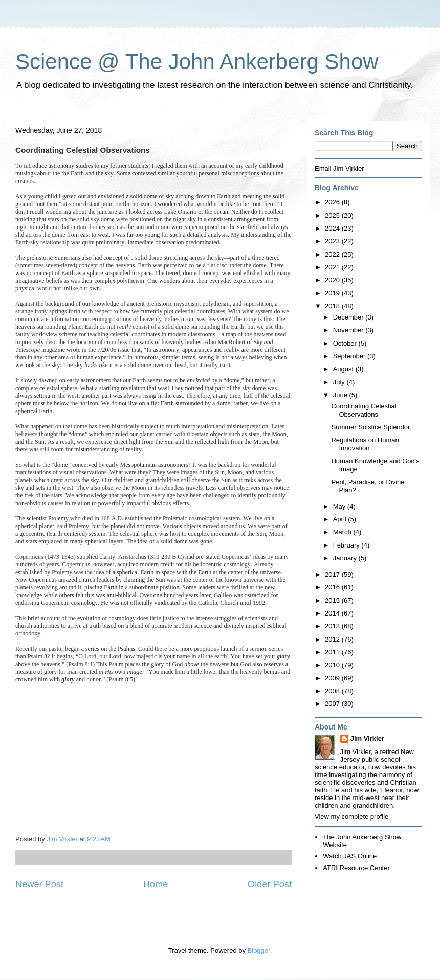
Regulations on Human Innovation (365, 444)
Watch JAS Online (350, 856)
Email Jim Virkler (339, 168)
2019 (333, 293)
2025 (333, 215)
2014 (333, 613)
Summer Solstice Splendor (370, 427)
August (344, 369)
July (340, 382)
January (346, 558)
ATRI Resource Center (356, 868)
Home (156, 884)
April (341, 519)
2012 (333, 639)
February (347, 545)
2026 (333, 202)
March (343, 532)
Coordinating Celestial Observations (364, 410)
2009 (333, 678)
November (349, 330)
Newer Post (39, 884)
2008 (333, 691)
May (340, 506)
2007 (333, 704)
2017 (333, 574)
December (349, 317)
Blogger (259, 951)
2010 (333, 665)
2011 (333, 652)
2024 (333, 228)
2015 (333, 600)
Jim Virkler (367, 738)
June (341, 395)
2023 (333, 241)
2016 (333, 587)
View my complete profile (351, 817)
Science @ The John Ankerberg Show (197, 62)
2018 (333, 306)
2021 (333, 267)
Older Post (270, 884)
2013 (333, 626)
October (346, 343)
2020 (333, 280)
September (350, 356)
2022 (333, 254)
